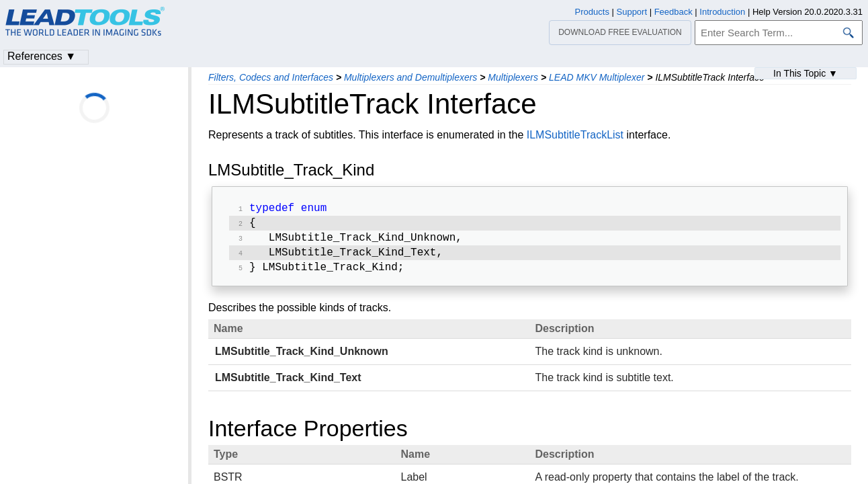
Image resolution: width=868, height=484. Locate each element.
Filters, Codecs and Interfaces (271, 77)
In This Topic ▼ (806, 73)
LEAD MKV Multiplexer (597, 77)
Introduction (722, 12)
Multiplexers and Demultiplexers (410, 77)
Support (632, 12)
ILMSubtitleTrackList (575, 135)
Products (592, 12)
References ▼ (42, 56)
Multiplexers (513, 77)
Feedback (674, 12)
